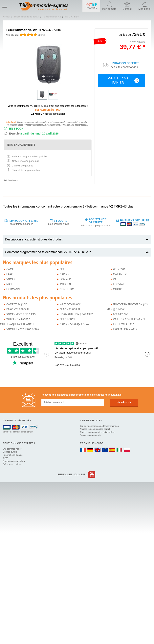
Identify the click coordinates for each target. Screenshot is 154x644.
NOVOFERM (67, 289)
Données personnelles (14, 461)
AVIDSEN (65, 284)
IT (120, 450)
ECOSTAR (119, 284)
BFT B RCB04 (121, 314)
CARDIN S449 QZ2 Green (75, 324)
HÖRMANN (13, 289)
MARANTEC (120, 274)
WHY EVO (119, 269)
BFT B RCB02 (67, 319)
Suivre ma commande (91, 435)
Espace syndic (10, 452)
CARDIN (65, 274)
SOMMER (65, 279)
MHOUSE (119, 289)
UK (98, 450)
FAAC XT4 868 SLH (18, 309)
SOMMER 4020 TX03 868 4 (23, 329)
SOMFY (11, 279)
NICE (9, 284)
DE (90, 450)
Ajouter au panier (124, 80)
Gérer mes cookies (12, 464)
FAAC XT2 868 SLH (71, 309)
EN (105, 450)
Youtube (92, 475)
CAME (10, 269)
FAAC (10, 274)
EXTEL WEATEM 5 (124, 324)
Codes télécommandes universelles (97, 432)
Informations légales (13, 455)
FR (83, 450)
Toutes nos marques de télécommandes (99, 426)
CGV (5, 458)
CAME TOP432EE (17, 304)
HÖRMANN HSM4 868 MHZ (76, 314)
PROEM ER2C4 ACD (125, 329)
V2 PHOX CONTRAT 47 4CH (130, 319)
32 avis (42, 35)
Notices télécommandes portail (95, 429)
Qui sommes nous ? (13, 449)
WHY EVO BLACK (70, 304)
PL (127, 450)
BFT (62, 269)
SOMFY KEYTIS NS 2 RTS (21, 314)
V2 (115, 279)
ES (112, 450)
